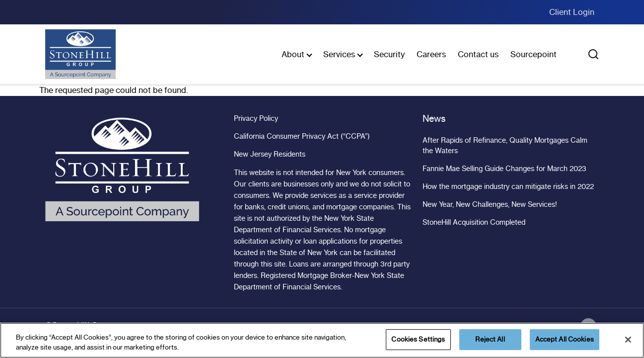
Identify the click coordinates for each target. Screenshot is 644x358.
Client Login (572, 12)
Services (339, 54)
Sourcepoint (534, 54)
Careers (431, 54)
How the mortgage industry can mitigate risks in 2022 (508, 186)
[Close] (628, 340)
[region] (322, 340)
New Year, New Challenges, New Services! (490, 204)
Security (389, 54)
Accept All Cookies (565, 339)
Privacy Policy (256, 118)
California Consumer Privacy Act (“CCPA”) (302, 136)
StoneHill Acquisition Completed (474, 222)
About (293, 54)
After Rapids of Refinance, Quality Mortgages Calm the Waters (505, 145)
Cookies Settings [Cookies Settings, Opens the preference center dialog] (418, 339)
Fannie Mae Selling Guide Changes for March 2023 (504, 169)
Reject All (490, 339)
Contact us (478, 54)
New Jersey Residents (270, 154)
